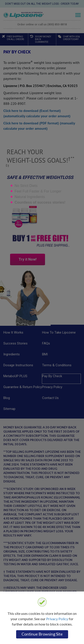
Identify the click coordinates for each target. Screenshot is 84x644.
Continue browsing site (42, 634)
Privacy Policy (57, 619)
